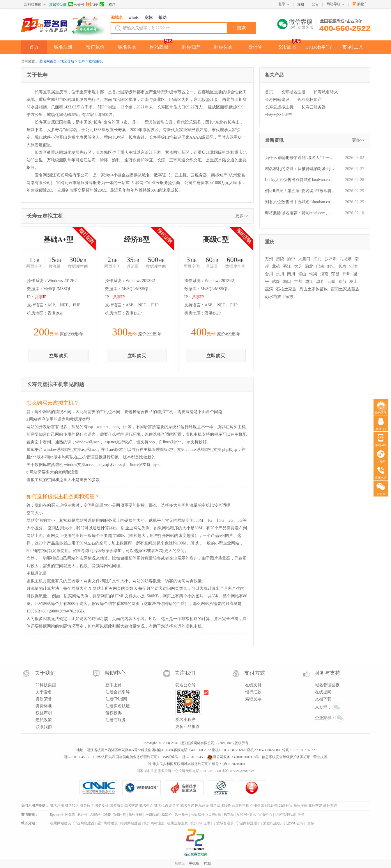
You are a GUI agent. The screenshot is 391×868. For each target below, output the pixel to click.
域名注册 (63, 47)
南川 (291, 274)
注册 (301, 4)
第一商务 (181, 815)
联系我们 (44, 727)
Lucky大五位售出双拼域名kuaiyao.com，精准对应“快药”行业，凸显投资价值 (301, 180)
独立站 (229, 815)
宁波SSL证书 (293, 823)
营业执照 (320, 757)
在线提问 (323, 692)
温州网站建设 (107, 823)
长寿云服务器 (314, 107)
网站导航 (333, 4)
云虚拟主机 (240, 806)
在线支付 (253, 685)
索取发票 (253, 699)
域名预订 (87, 806)
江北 (317, 259)
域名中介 (146, 806)
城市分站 (28, 823)
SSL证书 (287, 47)
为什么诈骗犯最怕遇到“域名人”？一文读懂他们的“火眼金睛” (301, 158)
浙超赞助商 (58, 5)
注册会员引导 (118, 692)
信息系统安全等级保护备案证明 (286, 757)
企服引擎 (257, 806)
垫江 (309, 282)
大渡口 (304, 259)
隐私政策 (44, 720)
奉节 (342, 282)
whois (134, 18)
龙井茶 (82, 815)
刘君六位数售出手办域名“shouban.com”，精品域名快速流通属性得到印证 (301, 202)
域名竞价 (102, 806)
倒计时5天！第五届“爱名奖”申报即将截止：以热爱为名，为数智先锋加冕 (301, 191)
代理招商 (214, 815)
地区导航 (67, 61)
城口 (287, 282)
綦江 (287, 266)
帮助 (162, 18)
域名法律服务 (220, 806)
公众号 (76, 4)
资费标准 (44, 706)
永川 (280, 274)
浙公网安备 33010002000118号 (233, 757)
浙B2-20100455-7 (77, 757)
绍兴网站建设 (131, 823)
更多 (301, 815)
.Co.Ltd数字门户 (319, 47)
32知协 (167, 815)
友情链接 (28, 815)
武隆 (276, 282)
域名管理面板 (327, 685)
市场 (347, 47)
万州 (269, 259)
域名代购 (161, 806)
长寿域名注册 (293, 92)
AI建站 (96, 815)
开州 (346, 274)
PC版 (208, 863)
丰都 (298, 282)
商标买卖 (223, 47)
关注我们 (185, 673)
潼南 (324, 274)
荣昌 (335, 274)
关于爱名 (44, 692)
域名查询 (187, 806)
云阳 (331, 282)
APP (92, 4)
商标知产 (191, 47)
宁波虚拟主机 (270, 823)
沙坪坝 (330, 259)
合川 (269, 274)
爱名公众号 (185, 685)
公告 (315, 4)
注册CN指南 (116, 699)
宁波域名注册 (223, 823)
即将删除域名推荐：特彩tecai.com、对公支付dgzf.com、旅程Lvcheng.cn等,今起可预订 (301, 213)
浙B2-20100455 (193, 757)
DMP (107, 815)
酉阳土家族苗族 (345, 289)
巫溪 (269, 289)
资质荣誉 (44, 699)
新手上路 (114, 685)
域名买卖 (127, 47)
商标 (148, 18)
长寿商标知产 (309, 100)
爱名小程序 (185, 720)
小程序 (108, 4)
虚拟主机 (96, 61)
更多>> (242, 216)
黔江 (331, 266)
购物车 (362, 4)
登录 (282, 4)
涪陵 (280, 259)
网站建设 (159, 47)
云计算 (255, 47)
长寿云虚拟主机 (279, 107)
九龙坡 (346, 259)
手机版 (194, 863)
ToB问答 (120, 815)
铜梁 (313, 274)
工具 (359, 47)
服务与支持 (327, 673)
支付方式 (255, 673)
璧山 (302, 274)
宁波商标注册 (247, 823)
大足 (298, 266)
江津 (353, 266)
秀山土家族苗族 (314, 289)
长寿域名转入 (326, 92)
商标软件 (198, 815)
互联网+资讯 (246, 815)
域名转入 (72, 806)
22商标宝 (286, 806)
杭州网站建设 (61, 823)
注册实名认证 (118, 706)
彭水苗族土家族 (279, 297)
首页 (34, 47)
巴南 (320, 266)
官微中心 (265, 815)
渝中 (291, 259)
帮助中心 (115, 673)
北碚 (276, 266)
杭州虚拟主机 (178, 823)
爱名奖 (174, 806)
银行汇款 (253, 692)
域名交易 (131, 806)
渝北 (309, 266)
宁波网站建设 (84, 823)
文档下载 (323, 699)
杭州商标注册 (154, 823)
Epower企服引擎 (62, 815)
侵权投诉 (114, 713)
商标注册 (300, 806)
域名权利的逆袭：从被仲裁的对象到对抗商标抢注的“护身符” (301, 169)
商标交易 (315, 806)
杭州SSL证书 (200, 823)
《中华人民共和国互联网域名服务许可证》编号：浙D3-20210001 (195, 764)
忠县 (320, 282)
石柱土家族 (286, 289)
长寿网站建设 (277, 100)
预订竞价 (95, 47)
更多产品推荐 (187, 727)
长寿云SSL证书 (279, 115)
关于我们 (45, 673)
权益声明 (44, 713)
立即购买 (59, 356)
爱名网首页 (48, 61)
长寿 (82, 61)
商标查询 (330, 806)
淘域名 (117, 18)
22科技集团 (33, 4)
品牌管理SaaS (285, 815)
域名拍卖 (116, 806)
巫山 (353, 282)
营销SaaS (152, 815)
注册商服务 (116, 720)
